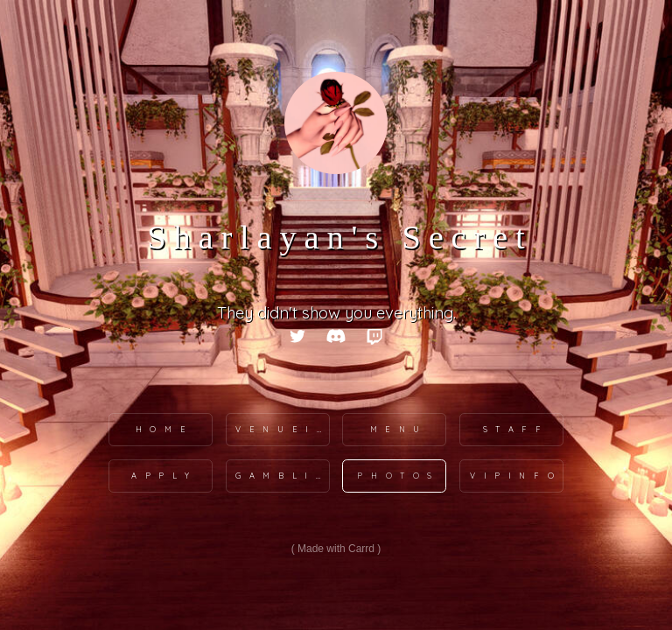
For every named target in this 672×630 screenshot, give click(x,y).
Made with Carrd (336, 549)
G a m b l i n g (283, 476)
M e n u (396, 429)
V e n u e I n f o (283, 429)
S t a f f (514, 429)
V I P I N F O (513, 476)
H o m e (162, 429)
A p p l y (162, 476)
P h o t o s (395, 476)
